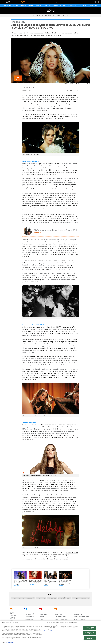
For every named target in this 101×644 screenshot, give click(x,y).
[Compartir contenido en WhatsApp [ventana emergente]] (74, 90)
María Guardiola (30, 598)
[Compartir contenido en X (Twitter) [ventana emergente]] (68, 90)
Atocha (14, 598)
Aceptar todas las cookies (90, 634)
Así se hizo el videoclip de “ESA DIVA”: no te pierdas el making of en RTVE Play (37, 35)
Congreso (21, 598)
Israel (69, 598)
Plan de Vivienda (41, 598)
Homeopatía (62, 598)
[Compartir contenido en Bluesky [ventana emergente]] (71, 90)
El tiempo (75, 598)
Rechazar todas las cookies (90, 639)
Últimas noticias (84, 598)
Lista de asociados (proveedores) (52, 637)
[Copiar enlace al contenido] (78, 90)
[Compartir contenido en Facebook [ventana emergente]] (64, 90)
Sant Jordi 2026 (52, 598)
